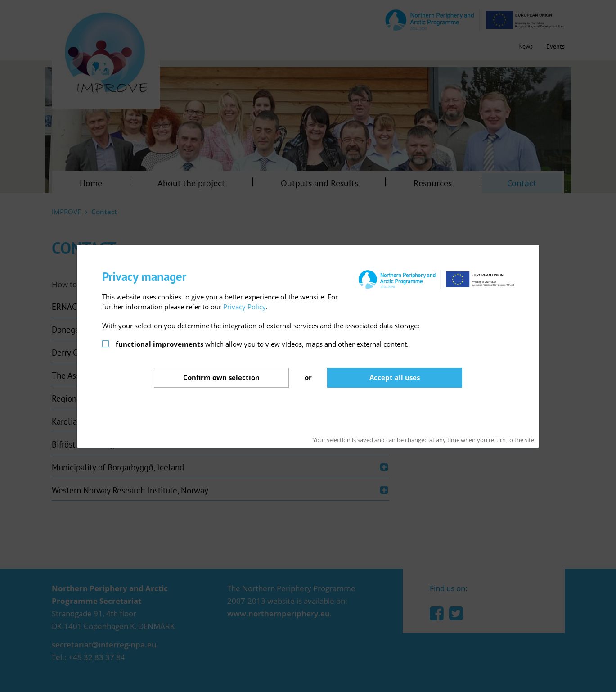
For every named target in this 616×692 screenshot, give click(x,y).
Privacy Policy (245, 307)
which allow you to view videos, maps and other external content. (262, 344)
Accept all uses (395, 377)
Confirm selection (221, 377)
